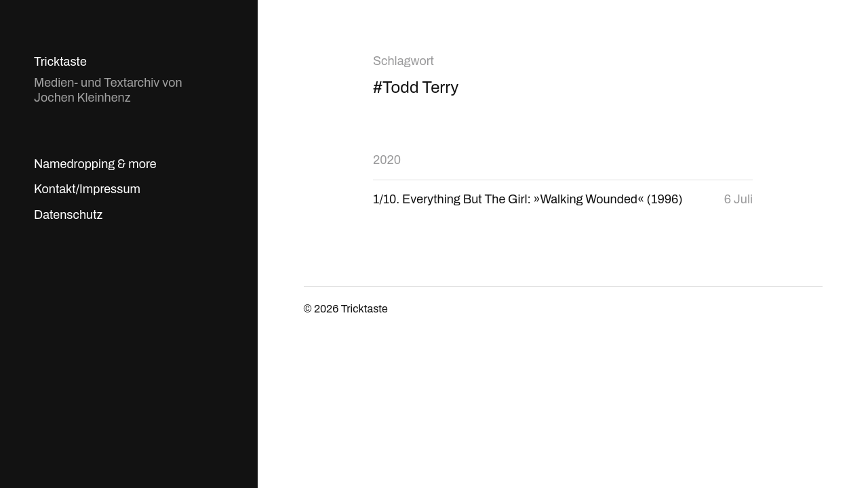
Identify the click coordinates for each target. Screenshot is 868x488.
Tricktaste (60, 62)
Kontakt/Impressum (87, 189)
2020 (387, 160)
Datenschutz (68, 215)
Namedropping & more (95, 164)
